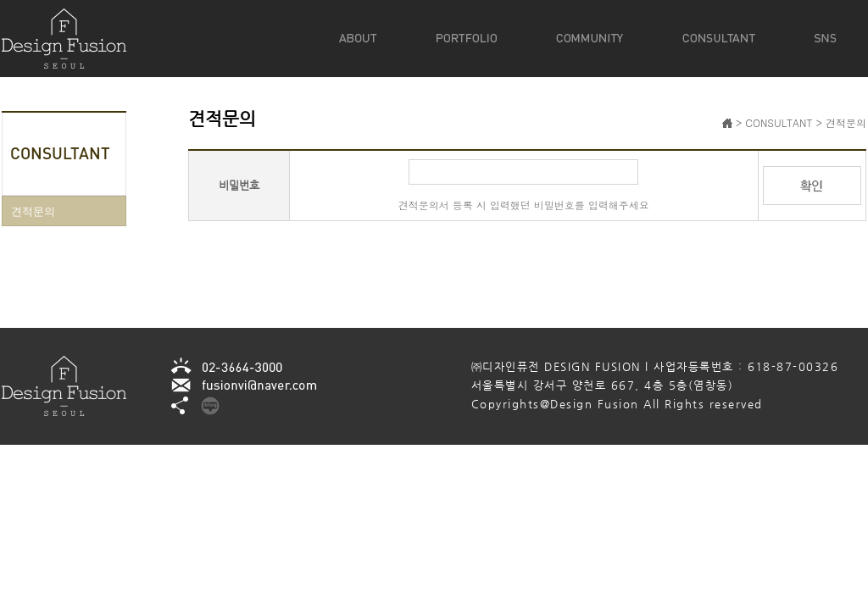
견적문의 (33, 211)
